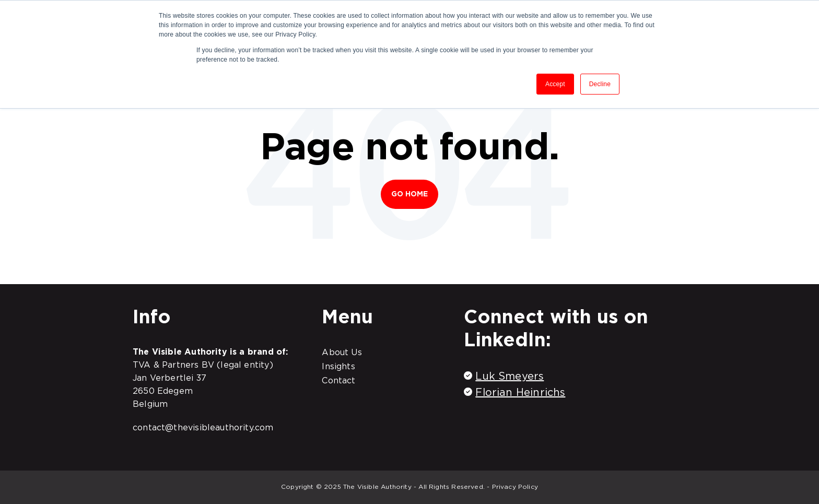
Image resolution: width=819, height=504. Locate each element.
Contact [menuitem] (338, 380)
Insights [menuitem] (338, 366)
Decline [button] (600, 84)
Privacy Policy (515, 487)
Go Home (410, 194)
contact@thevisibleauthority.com (203, 427)
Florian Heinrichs (520, 392)
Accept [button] (555, 84)
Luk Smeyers (510, 376)
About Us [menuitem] (342, 352)
